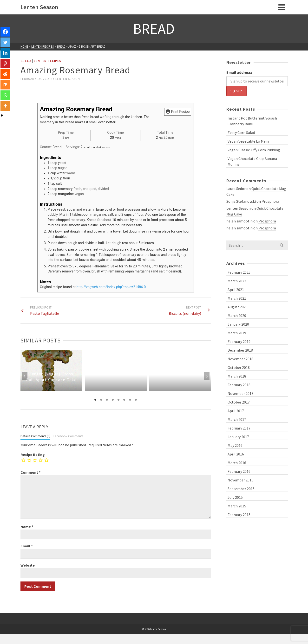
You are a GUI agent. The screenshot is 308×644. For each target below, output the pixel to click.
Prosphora (270, 201)
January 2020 (238, 324)
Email (27, 546)
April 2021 (236, 290)
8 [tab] (136, 400)
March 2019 (237, 333)
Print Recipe (178, 112)
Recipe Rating (33, 455)
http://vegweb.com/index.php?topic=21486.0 (111, 287)
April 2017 (236, 411)
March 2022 (237, 281)
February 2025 (239, 272)
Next (207, 376)
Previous (25, 376)
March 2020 (237, 316)
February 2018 (239, 385)
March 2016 (237, 463)
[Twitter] (5, 42)
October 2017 (239, 402)
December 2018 (240, 350)
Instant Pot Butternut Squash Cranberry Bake (252, 121)
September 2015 (241, 489)
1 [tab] (95, 400)
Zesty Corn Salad (241, 133)
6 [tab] (124, 400)
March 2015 (237, 506)
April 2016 (236, 454)
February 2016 (239, 471)
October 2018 (239, 367)
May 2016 (235, 445)
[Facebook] (5, 32)
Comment (30, 472)
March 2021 (237, 298)
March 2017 (237, 419)
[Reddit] (5, 74)
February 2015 (239, 515)
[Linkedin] (5, 53)
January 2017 (238, 437)
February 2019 (239, 341)
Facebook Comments (68, 436)
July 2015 (235, 497)
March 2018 (237, 376)
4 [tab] (113, 400)
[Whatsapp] (5, 95)
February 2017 (239, 428)
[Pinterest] (5, 63)
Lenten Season (68, 79)
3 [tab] (107, 400)
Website (28, 565)
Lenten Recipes (48, 61)
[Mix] (5, 85)
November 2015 (240, 480)
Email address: (239, 72)
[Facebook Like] (21, 90)
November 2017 (240, 393)
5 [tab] (118, 400)
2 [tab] (101, 400)
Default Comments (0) (35, 436)
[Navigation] (282, 7)
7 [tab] (130, 400)
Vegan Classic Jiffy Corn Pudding (254, 150)
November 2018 (240, 359)
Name (27, 527)
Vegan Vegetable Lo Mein (248, 141)
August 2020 (238, 307)
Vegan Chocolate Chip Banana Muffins (252, 161)
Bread (26, 61)
